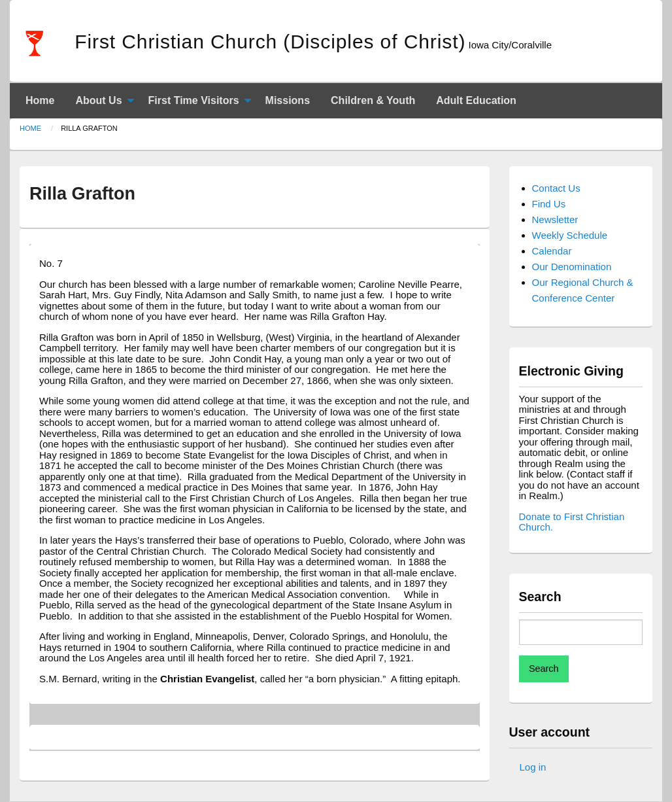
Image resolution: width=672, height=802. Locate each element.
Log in (533, 767)
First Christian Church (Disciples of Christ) (270, 42)
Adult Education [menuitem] (476, 100)
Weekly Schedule (570, 235)
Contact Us (556, 188)
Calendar (552, 251)
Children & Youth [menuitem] (373, 100)
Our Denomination (572, 267)
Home (30, 128)
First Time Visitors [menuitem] (194, 100)
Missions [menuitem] (288, 100)
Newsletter (555, 219)
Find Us (549, 204)
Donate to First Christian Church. (572, 522)
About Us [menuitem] (98, 100)
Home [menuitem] (40, 100)
